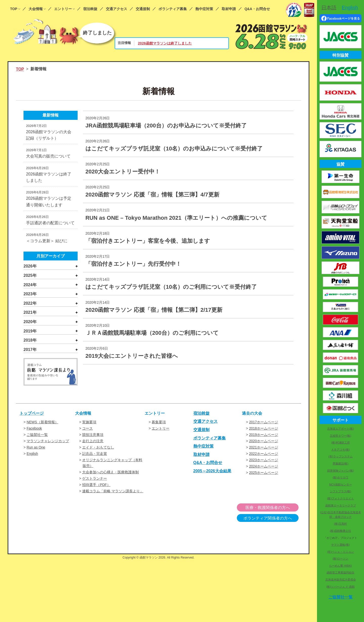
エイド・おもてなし (98, 449)
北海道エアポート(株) (340, 429)
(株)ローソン (340, 559)
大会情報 (36, 9)
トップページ (32, 415)
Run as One (36, 449)
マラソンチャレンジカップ (48, 442)
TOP (14, 9)
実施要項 (89, 424)
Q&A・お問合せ (257, 9)
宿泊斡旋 (90, 9)
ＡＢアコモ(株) (340, 450)
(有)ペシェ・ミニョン (340, 552)
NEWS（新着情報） (42, 424)
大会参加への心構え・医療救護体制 (110, 473)
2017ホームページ (264, 424)
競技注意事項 (93, 436)
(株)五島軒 (340, 524)
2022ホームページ (264, 455)
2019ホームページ (264, 436)
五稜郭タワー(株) (340, 436)
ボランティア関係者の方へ (272, 518)
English (32, 455)
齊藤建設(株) (340, 463)
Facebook (34, 430)
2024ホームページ (264, 467)
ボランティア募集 (173, 9)
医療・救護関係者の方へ (272, 508)
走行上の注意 (93, 442)
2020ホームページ (264, 442)
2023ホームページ (264, 461)
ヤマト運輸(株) (340, 545)
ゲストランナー (95, 479)
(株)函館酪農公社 (340, 531)
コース (87, 430)
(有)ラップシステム (340, 456)
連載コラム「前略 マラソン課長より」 (113, 491)
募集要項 (159, 424)
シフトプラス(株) (340, 491)
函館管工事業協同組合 (340, 572)
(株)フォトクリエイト (340, 498)
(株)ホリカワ (340, 477)
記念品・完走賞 (95, 455)
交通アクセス (117, 9)
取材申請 (229, 9)
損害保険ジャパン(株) (340, 471)
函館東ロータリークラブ (341, 505)
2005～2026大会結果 (212, 473)
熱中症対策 (204, 9)
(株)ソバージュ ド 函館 (340, 587)
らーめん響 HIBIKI (340, 566)
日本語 (329, 8)
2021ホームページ (264, 449)
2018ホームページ (264, 430)
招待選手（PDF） (96, 485)
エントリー (63, 9)
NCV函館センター (340, 484)
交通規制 (143, 9)
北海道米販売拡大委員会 (341, 580)
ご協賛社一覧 (37, 436)
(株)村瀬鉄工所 (340, 442)
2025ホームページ (264, 473)
